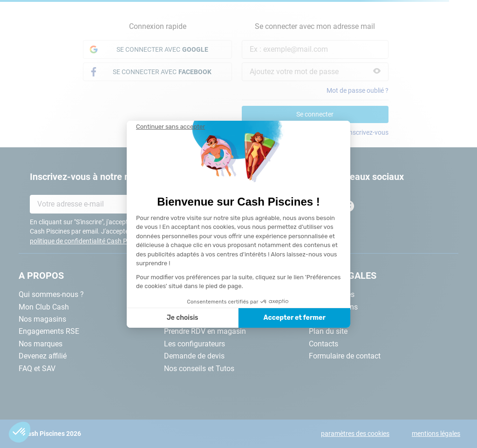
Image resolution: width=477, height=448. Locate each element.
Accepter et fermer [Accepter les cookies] (294, 318)
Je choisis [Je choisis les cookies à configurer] (183, 318)
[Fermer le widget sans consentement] (170, 127)
